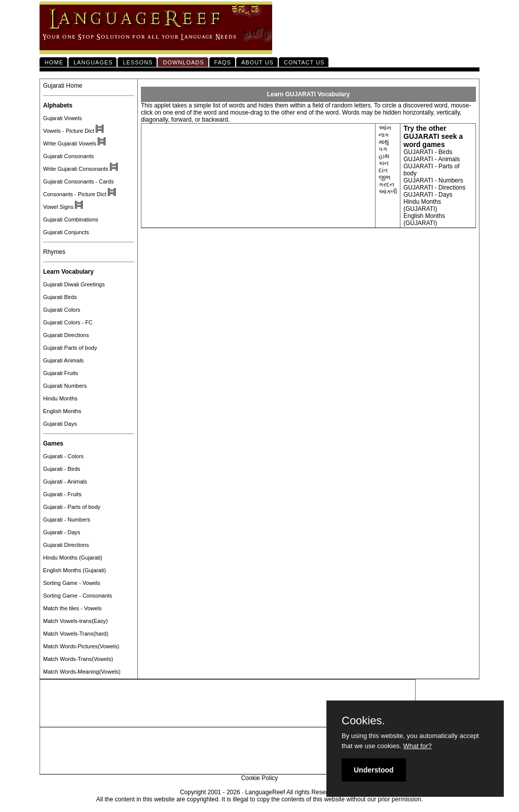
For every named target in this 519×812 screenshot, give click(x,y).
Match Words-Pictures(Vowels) (81, 646)
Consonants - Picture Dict (75, 194)
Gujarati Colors (62, 310)
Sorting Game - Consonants (78, 596)
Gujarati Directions (66, 335)
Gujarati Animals (63, 360)
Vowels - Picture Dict (69, 131)
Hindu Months (60, 398)
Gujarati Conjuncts (66, 232)
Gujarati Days (60, 424)
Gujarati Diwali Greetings (74, 284)
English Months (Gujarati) (75, 570)
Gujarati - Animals (65, 482)
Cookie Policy (260, 778)
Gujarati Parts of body (70, 348)
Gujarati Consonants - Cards (78, 181)
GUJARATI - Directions (434, 188)
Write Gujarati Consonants (76, 169)
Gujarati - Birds (62, 469)
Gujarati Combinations (71, 219)
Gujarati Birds (60, 297)
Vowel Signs (58, 207)
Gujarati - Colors (63, 456)
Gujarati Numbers (65, 386)
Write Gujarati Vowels (70, 143)
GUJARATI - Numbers (433, 180)
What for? (417, 746)
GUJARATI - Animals (432, 159)
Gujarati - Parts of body (72, 507)
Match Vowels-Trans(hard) (76, 634)
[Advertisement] (228, 704)
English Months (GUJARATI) (424, 219)
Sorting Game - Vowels (72, 583)
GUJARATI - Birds (428, 152)
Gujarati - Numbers (67, 520)
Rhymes (54, 252)
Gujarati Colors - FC (68, 322)
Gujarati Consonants (68, 156)
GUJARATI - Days (428, 195)
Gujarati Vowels (62, 118)
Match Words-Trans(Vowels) (78, 659)
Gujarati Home (63, 86)
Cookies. (363, 721)
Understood (374, 770)
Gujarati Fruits (61, 373)
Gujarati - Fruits (62, 494)
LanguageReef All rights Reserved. (292, 792)
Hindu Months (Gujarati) (73, 558)
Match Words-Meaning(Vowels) (82, 672)
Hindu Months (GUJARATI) (422, 205)
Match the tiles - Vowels (72, 608)
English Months (62, 411)
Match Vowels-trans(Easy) (76, 621)
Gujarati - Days (62, 532)
